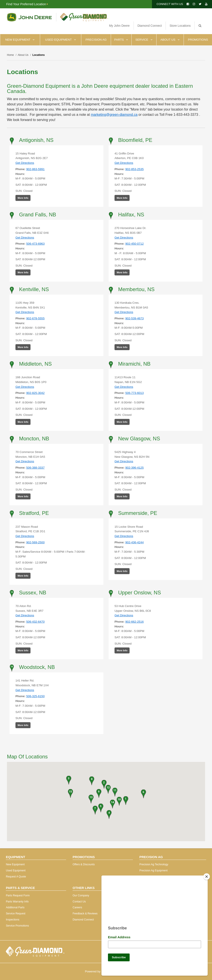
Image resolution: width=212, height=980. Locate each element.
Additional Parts (15, 907)
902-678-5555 (35, 318)
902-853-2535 (135, 169)
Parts (121, 40)
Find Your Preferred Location (27, 4)
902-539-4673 (135, 318)
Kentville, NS (34, 289)
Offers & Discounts (84, 864)
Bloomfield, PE (135, 140)
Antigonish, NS (36, 140)
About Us (170, 40)
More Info (23, 198)
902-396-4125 (135, 468)
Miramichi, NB (134, 364)
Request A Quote (16, 877)
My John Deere (119, 26)
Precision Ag (96, 40)
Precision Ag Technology (154, 864)
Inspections (13, 920)
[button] (126, 801)
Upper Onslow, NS (139, 593)
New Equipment (20, 40)
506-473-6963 (35, 244)
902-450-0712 (135, 244)
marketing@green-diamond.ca (114, 115)
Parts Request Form (18, 895)
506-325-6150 (35, 696)
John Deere (29, 17)
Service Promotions (17, 926)
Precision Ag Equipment (153, 871)
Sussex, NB (33, 593)
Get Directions (25, 163)
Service (144, 40)
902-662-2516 (135, 622)
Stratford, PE (34, 513)
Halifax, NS (131, 215)
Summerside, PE (138, 513)
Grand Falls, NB (38, 215)
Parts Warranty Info (17, 902)
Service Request (16, 914)
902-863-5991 (35, 169)
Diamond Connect (150, 26)
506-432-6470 (35, 622)
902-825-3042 (35, 393)
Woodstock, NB (37, 667)
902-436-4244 (135, 542)
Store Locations (180, 26)
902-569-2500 (35, 542)
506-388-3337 (35, 468)
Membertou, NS (136, 289)
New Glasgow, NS (139, 439)
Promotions (198, 40)
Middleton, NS (35, 364)
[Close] (207, 875)
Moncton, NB (34, 439)
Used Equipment (60, 40)
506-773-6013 (135, 393)
